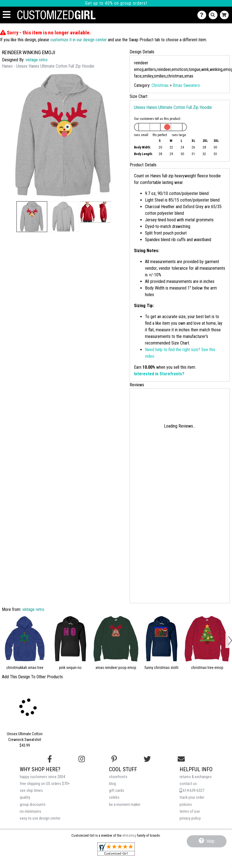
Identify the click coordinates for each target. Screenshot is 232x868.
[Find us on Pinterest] (114, 759)
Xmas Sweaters (186, 85)
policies (186, 805)
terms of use (190, 811)
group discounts (33, 805)
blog (112, 784)
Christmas (160, 85)
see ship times (31, 791)
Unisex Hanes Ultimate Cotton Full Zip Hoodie (173, 107)
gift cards (117, 791)
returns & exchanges (196, 777)
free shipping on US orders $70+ (45, 784)
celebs (114, 797)
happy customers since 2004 (42, 777)
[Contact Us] (203, 15)
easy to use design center (40, 818)
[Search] (214, 15)
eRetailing (129, 835)
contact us (188, 784)
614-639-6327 (192, 791)
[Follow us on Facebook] (50, 759)
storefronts (118, 777)
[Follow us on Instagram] (82, 759)
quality (25, 797)
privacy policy (190, 818)
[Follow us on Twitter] (147, 759)
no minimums (30, 811)
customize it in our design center (79, 40)
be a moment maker (125, 805)
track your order (192, 797)
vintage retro (37, 60)
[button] (32, 217)
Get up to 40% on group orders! (116, 3)
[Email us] (181, 759)
